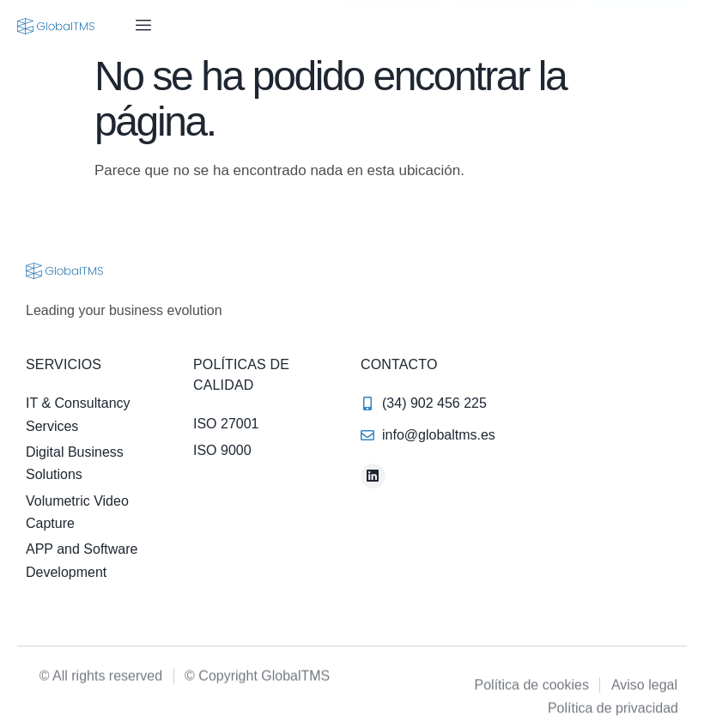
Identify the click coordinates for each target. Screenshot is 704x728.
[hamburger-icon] (143, 26)
